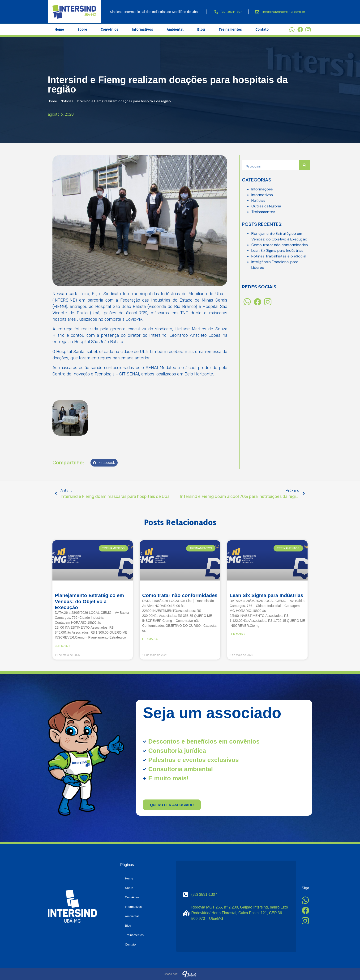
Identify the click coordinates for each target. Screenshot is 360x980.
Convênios (109, 29)
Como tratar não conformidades (280, 245)
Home (59, 29)
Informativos (142, 29)
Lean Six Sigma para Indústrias (277, 250)
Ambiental (175, 29)
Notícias (67, 101)
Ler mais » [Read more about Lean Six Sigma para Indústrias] (237, 634)
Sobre (82, 29)
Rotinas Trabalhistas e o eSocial (279, 256)
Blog (201, 29)
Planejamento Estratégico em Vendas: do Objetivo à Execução (89, 601)
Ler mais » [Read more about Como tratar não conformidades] (150, 639)
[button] (104, 463)
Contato (262, 29)
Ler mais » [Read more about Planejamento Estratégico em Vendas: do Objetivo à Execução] (63, 646)
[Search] (304, 165)
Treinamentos (230, 29)
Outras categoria (266, 206)
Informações (262, 189)
